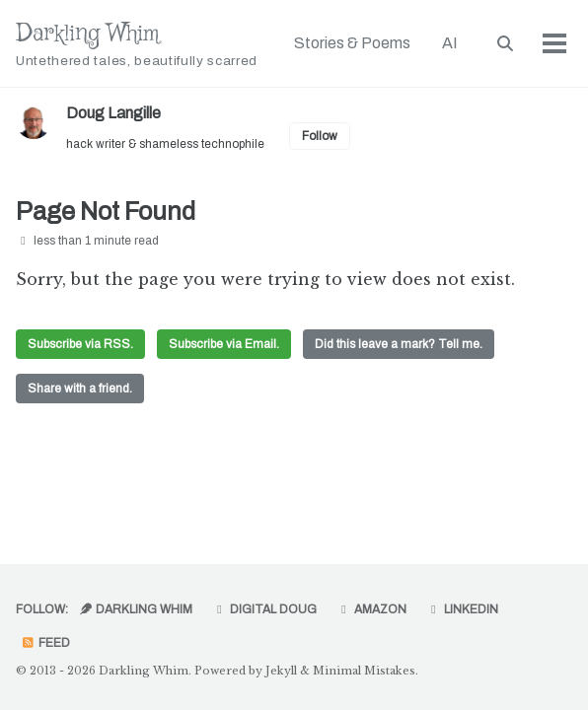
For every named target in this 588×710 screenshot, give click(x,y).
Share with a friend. (80, 389)
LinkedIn (462, 609)
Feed (45, 643)
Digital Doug (264, 609)
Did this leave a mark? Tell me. (399, 344)
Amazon (371, 609)
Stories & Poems (352, 43)
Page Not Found (106, 212)
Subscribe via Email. (224, 344)
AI (450, 43)
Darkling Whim (137, 44)
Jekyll (281, 671)
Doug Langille (113, 113)
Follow (320, 136)
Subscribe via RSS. (80, 344)
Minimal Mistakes (364, 671)
